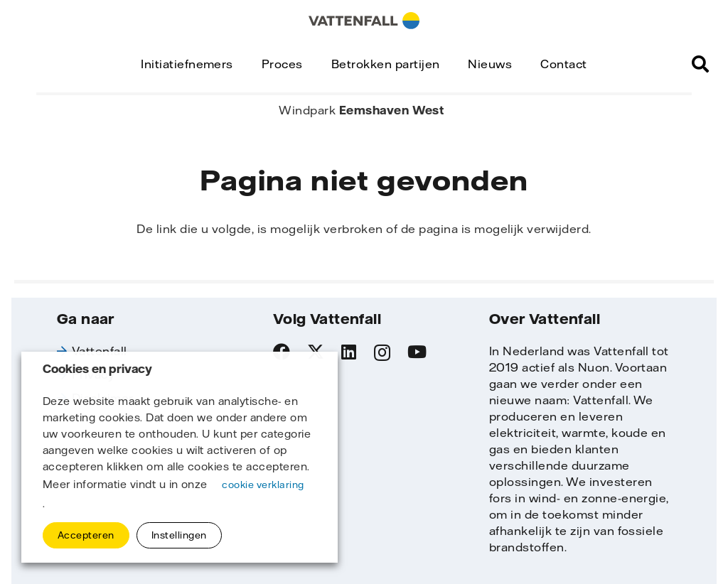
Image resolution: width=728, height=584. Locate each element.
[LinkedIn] (349, 352)
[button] (701, 64)
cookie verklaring (263, 485)
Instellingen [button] (179, 535)
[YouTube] (417, 352)
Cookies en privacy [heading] (97, 369)
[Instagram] (382, 352)
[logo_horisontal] (364, 21)
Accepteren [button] (86, 535)
